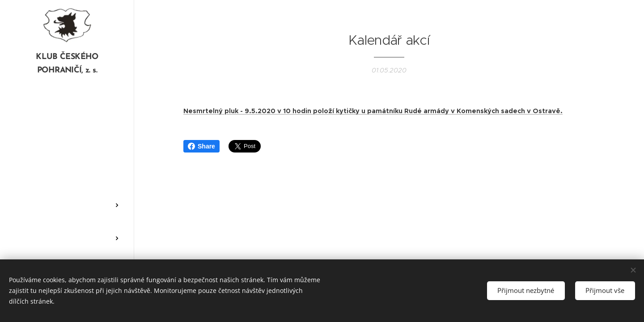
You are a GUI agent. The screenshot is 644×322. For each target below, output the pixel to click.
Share (201, 146)
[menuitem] (67, 112)
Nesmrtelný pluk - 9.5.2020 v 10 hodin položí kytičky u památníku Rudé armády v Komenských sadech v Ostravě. (373, 111)
